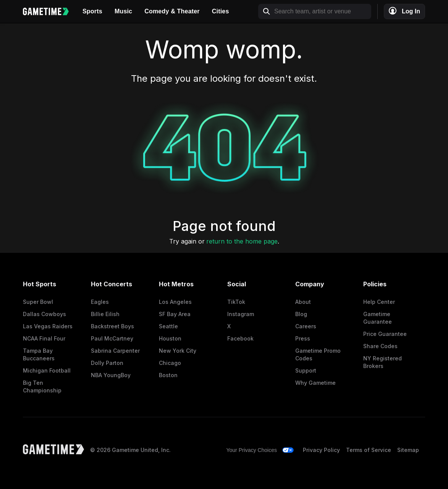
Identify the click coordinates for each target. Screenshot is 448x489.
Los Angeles (175, 302)
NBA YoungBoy (111, 375)
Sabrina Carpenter (115, 351)
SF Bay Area (175, 314)
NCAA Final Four (44, 338)
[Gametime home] (50, 11)
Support (306, 370)
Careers (306, 326)
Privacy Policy (321, 450)
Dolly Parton (107, 363)
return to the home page (242, 241)
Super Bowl (38, 302)
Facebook (240, 338)
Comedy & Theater (172, 11)
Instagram (241, 314)
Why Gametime (315, 383)
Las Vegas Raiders (48, 326)
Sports (92, 11)
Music (123, 11)
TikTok (236, 302)
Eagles (100, 302)
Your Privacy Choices (251, 450)
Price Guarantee (385, 334)
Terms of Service (369, 450)
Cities (221, 11)
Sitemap (408, 450)
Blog (301, 314)
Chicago (170, 363)
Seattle (168, 326)
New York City (178, 351)
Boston (168, 375)
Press (303, 338)
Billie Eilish (105, 314)
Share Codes (380, 346)
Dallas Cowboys (44, 314)
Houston (170, 338)
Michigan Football (47, 370)
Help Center (379, 302)
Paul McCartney (112, 338)
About (303, 302)
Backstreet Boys (112, 326)
